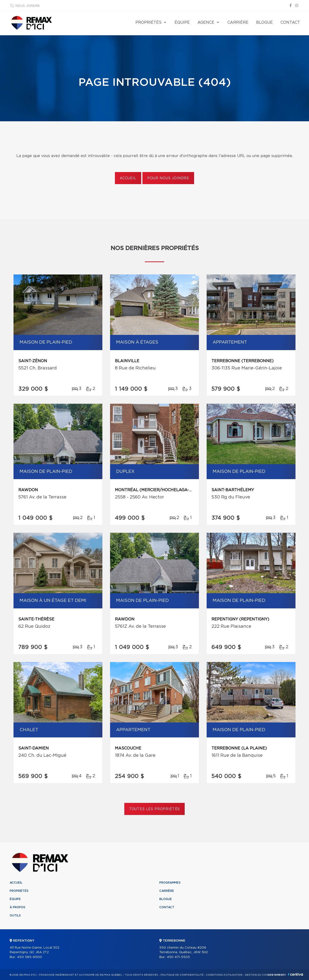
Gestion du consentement (265, 975)
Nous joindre (28, 6)
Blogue (264, 22)
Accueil (128, 178)
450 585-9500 (30, 957)
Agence (206, 22)
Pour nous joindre (168, 178)
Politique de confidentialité (182, 975)
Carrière (238, 22)
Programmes (170, 883)
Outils (15, 915)
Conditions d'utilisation (224, 975)
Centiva (295, 974)
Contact (290, 22)
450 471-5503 (178, 957)
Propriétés (148, 22)
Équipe (182, 22)
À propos (18, 907)
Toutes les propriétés (155, 809)
